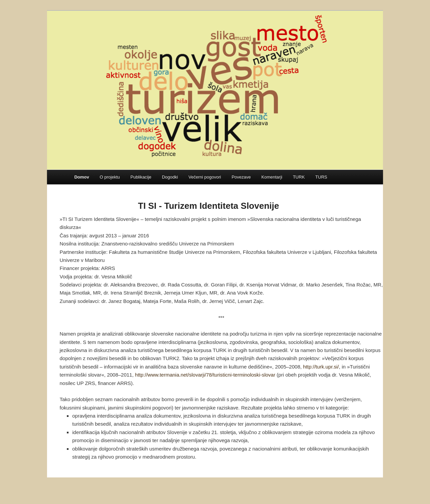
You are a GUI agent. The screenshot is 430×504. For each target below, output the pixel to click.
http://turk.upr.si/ (321, 367)
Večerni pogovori (205, 177)
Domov (82, 177)
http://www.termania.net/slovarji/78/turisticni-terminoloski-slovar (205, 375)
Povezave (241, 177)
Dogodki (170, 177)
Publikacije (141, 177)
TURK (299, 177)
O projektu (110, 177)
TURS (321, 177)
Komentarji (272, 177)
